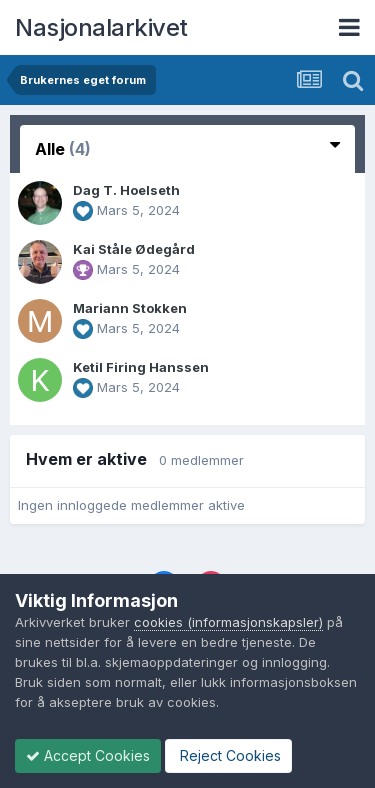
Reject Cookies (228, 755)
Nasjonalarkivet (101, 27)
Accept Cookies (88, 755)
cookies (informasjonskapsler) (228, 622)
